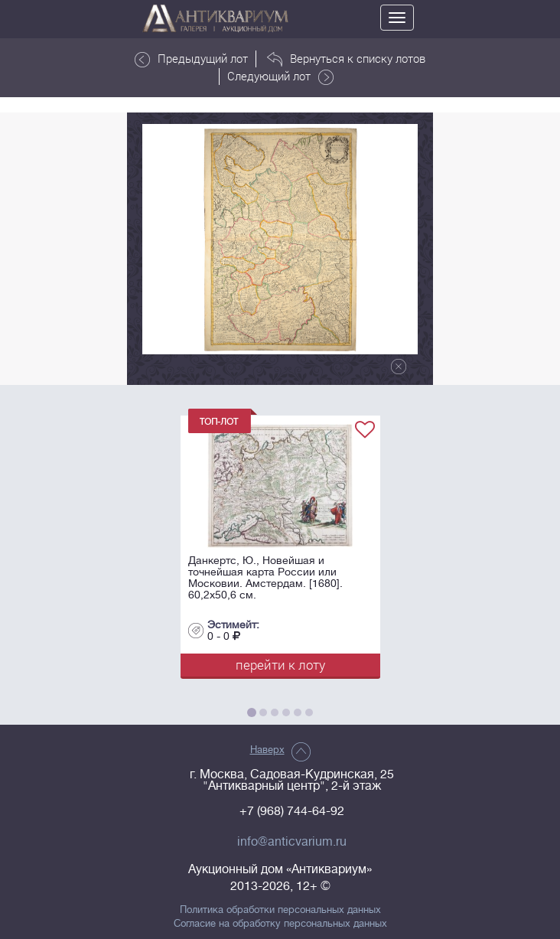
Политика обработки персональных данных (280, 910)
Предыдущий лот (191, 59)
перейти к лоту (280, 665)
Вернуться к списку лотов (346, 59)
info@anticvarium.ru (292, 842)
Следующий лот (280, 77)
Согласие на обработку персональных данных (280, 924)
